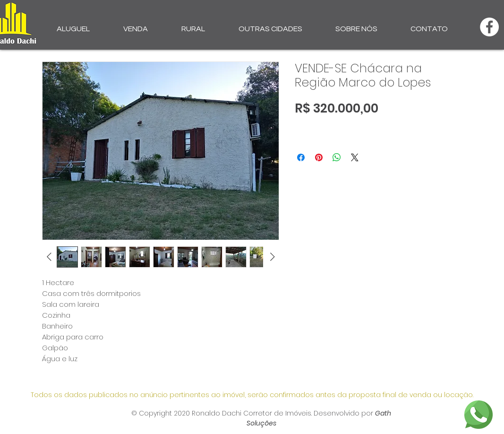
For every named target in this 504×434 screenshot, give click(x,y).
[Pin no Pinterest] (319, 157)
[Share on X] (355, 157)
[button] (73, 25)
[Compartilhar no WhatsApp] (337, 157)
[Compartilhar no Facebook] (301, 157)
